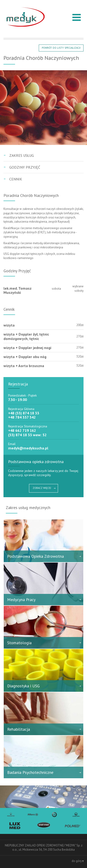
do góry (78, 861)
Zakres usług (22, 155)
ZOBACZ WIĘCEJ (42, 488)
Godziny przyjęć (25, 167)
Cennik (16, 179)
